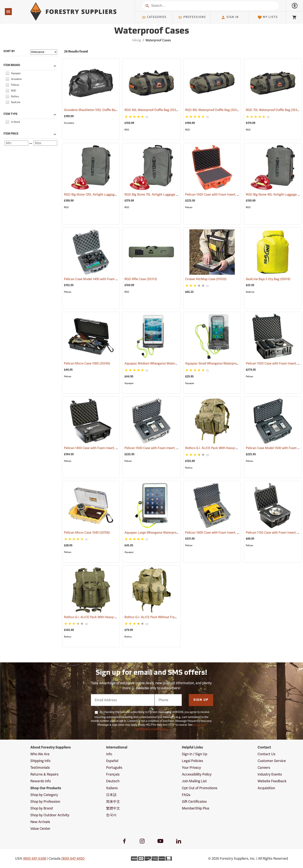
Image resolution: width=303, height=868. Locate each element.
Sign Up (201, 700)
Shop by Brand (42, 808)
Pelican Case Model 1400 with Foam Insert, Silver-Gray (108, 279)
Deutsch (113, 781)
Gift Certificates (194, 802)
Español (112, 761)
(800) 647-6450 (73, 859)
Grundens (69, 123)
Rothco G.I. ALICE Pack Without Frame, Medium (164, 617)
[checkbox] (7, 73)
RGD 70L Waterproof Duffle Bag (274, 110)
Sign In (230, 17)
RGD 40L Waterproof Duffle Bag (152, 110)
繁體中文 (113, 808)
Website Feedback (272, 781)
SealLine (250, 292)
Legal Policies (192, 761)
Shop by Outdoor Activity (50, 815)
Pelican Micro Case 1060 (87, 364)
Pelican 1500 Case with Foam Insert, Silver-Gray (163, 448)
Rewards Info (41, 781)
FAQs (186, 795)
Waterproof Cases (158, 40)
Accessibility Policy (197, 774)
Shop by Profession (45, 802)
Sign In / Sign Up (194, 754)
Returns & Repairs (44, 774)
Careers (264, 768)
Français (113, 774)
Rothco (189, 468)
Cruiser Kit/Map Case (206, 279)
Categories (154, 17)
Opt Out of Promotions (200, 788)
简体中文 (113, 802)
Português (114, 768)
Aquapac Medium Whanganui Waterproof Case (162, 364)
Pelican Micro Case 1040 (87, 533)
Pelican (189, 207)
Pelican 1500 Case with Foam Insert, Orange (222, 195)
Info (109, 754)
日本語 (111, 795)
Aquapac (129, 383)
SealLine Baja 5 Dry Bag (268, 279)
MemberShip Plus (196, 808)
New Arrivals (40, 822)
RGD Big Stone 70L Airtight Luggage (155, 195)
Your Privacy (191, 768)
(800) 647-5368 (34, 859)
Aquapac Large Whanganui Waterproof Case (161, 533)
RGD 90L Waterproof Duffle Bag (213, 110)
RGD (127, 130)
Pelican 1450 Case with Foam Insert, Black (99, 448)
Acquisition (266, 788)
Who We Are (40, 754)
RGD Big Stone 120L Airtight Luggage (96, 195)
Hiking (137, 40)
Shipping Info (40, 761)
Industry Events (270, 774)
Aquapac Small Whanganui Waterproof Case (221, 364)
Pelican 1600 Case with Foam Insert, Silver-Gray (224, 533)
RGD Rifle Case (141, 279)
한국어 (111, 815)
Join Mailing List (194, 781)
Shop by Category (44, 795)
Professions (192, 17)
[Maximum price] (45, 143)
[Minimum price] (16, 143)
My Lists (268, 17)
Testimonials (40, 768)
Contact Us (266, 754)
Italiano (112, 788)
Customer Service (272, 761)
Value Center (40, 829)
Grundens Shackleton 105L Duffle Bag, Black (101, 110)
